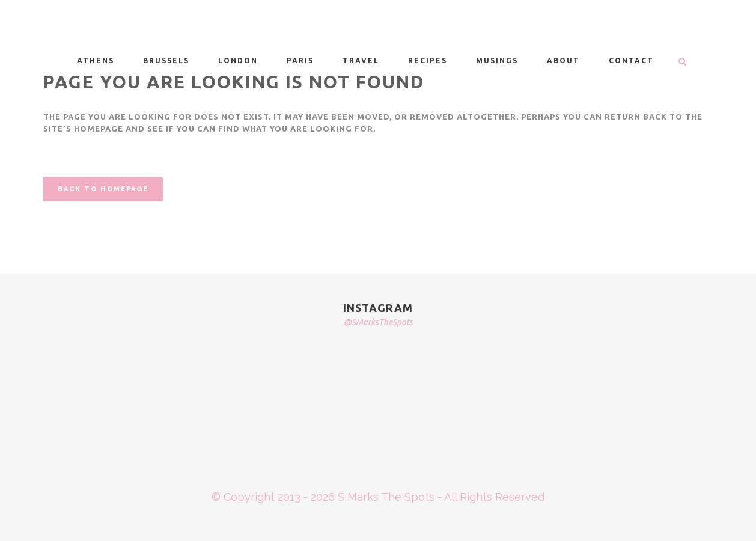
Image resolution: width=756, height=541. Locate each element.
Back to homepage (103, 189)
